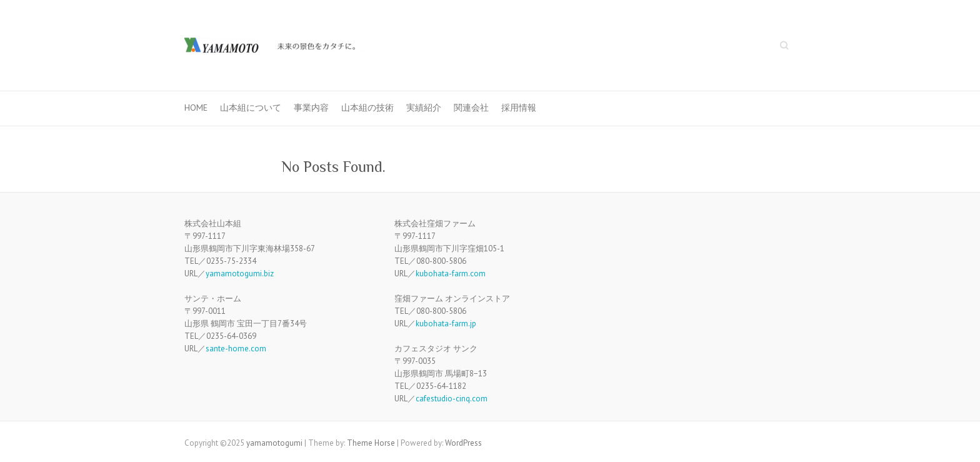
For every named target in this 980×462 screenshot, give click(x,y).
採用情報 (519, 108)
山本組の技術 (367, 108)
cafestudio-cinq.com (452, 399)
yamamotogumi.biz (240, 274)
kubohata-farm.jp (446, 324)
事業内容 (311, 108)
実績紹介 (424, 108)
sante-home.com (236, 349)
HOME (196, 108)
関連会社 (471, 108)
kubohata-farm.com (451, 274)
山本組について (251, 108)
